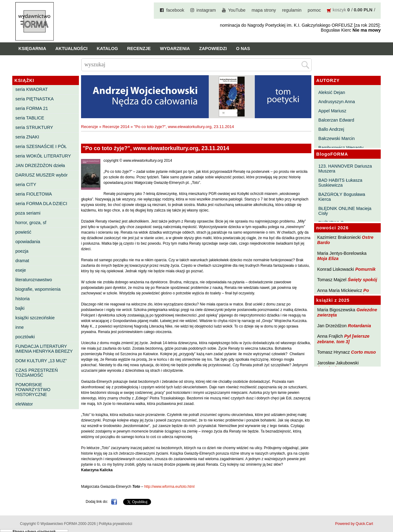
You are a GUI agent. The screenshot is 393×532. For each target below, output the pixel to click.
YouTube (237, 10)
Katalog (107, 49)
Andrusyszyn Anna (337, 102)
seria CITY (26, 184)
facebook (175, 10)
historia (22, 299)
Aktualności (71, 49)
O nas (243, 49)
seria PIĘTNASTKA (35, 99)
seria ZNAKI (27, 137)
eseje (21, 270)
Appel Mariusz (332, 111)
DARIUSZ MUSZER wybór (41, 175)
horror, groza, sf (31, 223)
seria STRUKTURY (34, 127)
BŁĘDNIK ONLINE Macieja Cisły (345, 211)
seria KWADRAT (32, 89)
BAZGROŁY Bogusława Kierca (342, 197)
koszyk (339, 10)
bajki (20, 308)
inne (19, 327)
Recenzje (139, 49)
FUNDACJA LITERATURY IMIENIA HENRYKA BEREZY (44, 349)
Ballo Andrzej (331, 129)
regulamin (292, 10)
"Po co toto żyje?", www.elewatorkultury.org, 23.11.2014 (184, 127)
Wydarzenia (175, 49)
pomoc (314, 10)
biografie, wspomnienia (38, 289)
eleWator (24, 404)
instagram (206, 10)
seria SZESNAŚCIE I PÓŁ (41, 146)
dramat (22, 261)
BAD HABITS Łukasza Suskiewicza (340, 183)
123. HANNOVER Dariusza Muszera (345, 169)
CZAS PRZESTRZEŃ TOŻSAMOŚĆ (37, 373)
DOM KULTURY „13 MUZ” (41, 361)
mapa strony (264, 10)
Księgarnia (32, 49)
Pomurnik (365, 269)
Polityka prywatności (116, 524)
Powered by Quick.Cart (354, 524)
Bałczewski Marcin (337, 138)
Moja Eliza (328, 258)
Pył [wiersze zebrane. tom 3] (343, 339)
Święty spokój (362, 280)
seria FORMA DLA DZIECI (41, 204)
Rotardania (359, 326)
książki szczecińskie (35, 318)
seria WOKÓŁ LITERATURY (43, 156)
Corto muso (363, 352)
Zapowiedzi (213, 49)
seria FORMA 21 (32, 108)
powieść (23, 232)
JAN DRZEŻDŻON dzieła (40, 165)
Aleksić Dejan (332, 92)
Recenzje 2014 (116, 127)
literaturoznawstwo (34, 280)
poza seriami (28, 213)
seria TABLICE (30, 118)
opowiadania (28, 242)
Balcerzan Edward (336, 120)
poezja (22, 251)
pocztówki (25, 337)
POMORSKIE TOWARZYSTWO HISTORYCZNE (33, 390)
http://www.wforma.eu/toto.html (169, 487)
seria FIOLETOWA (34, 194)
